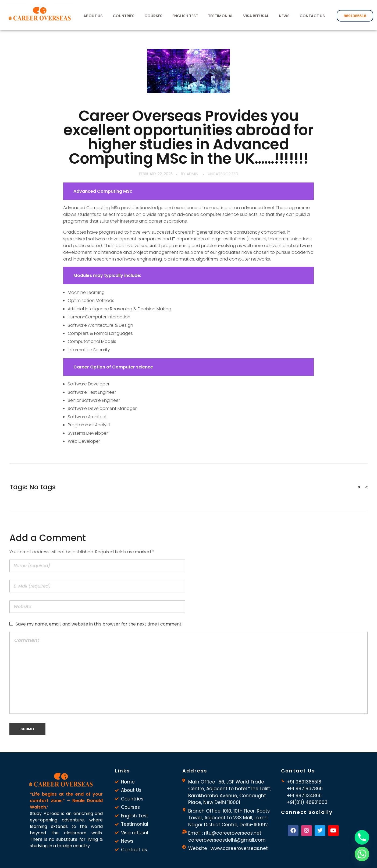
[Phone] (362, 837)
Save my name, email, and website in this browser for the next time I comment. (99, 624)
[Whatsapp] (362, 854)
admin (192, 174)
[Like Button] (359, 487)
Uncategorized (223, 174)
